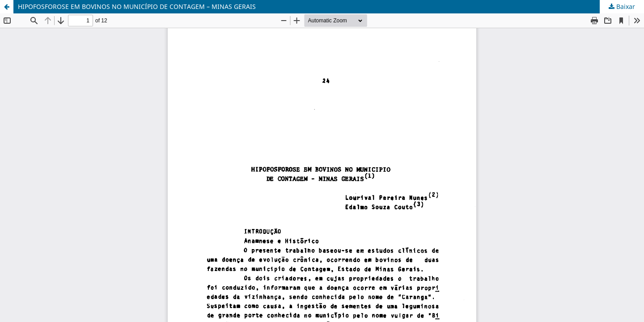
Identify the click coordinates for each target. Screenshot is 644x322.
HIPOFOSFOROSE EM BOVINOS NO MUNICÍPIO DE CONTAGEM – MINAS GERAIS (137, 6)
